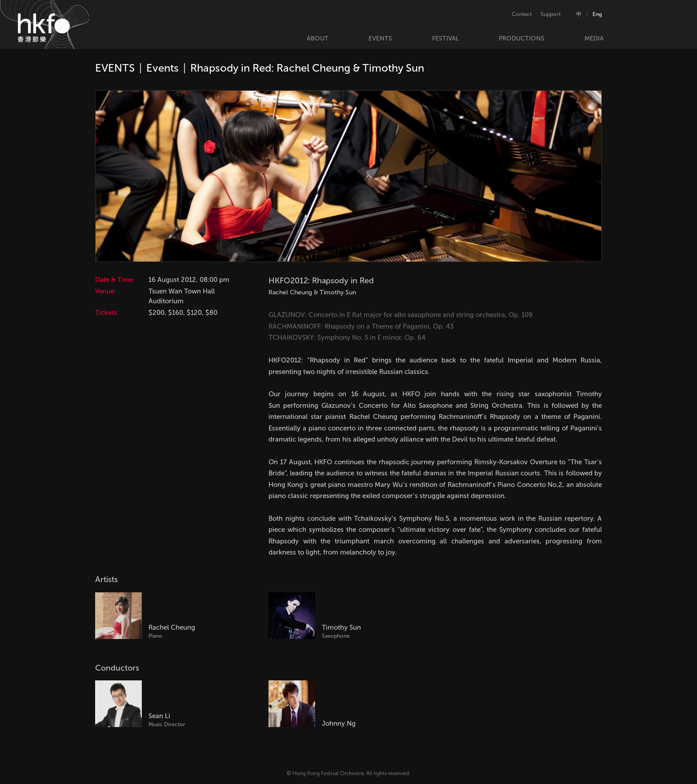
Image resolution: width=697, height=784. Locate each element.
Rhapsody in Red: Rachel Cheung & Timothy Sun (307, 68)
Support (551, 14)
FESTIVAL (445, 38)
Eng (597, 14)
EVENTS (380, 38)
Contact (522, 14)
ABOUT (318, 38)
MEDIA (594, 38)
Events (162, 68)
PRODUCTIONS (522, 38)
